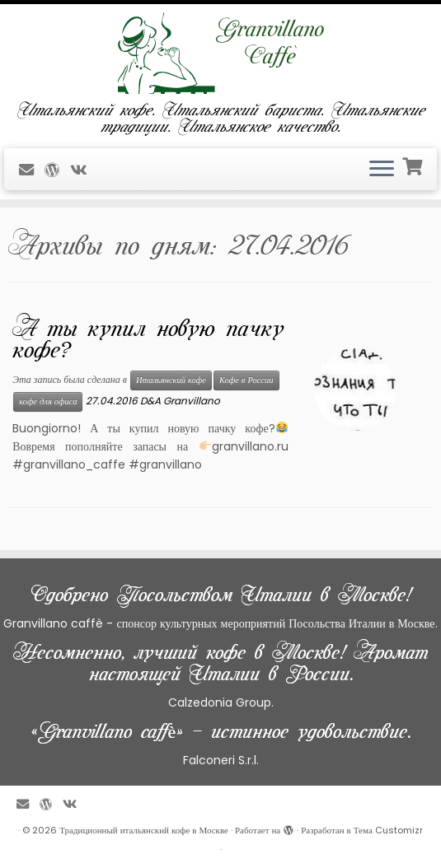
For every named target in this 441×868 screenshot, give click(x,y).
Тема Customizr (388, 830)
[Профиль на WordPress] (57, 170)
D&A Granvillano (180, 401)
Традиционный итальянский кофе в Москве (144, 830)
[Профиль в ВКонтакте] (84, 170)
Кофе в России (246, 380)
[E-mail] (32, 170)
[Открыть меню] (382, 170)
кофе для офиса (48, 401)
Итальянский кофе (171, 380)
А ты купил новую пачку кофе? (148, 339)
